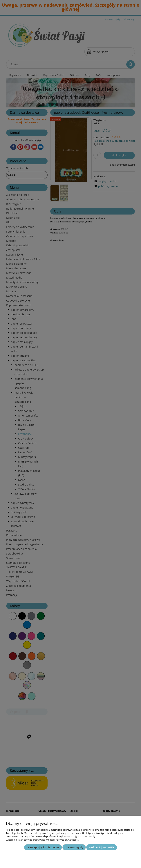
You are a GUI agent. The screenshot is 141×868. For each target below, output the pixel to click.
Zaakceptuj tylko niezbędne (43, 847)
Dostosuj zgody (74, 847)
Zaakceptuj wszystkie (102, 847)
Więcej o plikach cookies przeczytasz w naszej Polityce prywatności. (42, 840)
